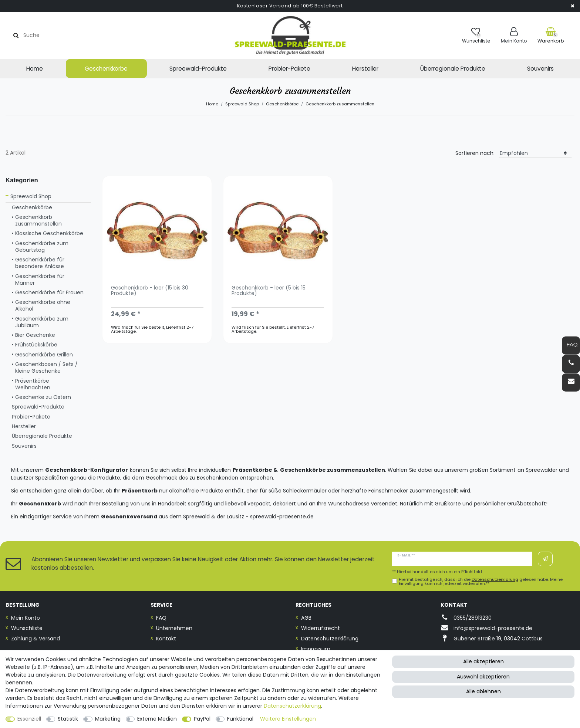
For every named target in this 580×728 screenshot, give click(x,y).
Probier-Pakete (289, 69)
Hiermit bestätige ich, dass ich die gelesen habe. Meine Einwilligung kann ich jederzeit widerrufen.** (481, 582)
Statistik (68, 719)
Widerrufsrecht (321, 628)
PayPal (202, 719)
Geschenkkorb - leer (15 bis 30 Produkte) (150, 291)
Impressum (316, 649)
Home (35, 69)
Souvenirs (540, 69)
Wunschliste (27, 628)
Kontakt (166, 639)
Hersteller (365, 69)
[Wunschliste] (476, 35)
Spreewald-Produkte (198, 69)
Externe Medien (157, 719)
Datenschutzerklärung (330, 639)
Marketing (108, 719)
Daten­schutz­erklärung (292, 706)
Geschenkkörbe (106, 69)
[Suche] (14, 35)
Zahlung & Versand (36, 639)
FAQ (161, 618)
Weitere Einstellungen (288, 719)
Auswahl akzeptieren (483, 677)
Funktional (240, 719)
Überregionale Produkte (453, 69)
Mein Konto (26, 618)
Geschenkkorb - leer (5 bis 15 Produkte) (269, 291)
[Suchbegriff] (72, 35)
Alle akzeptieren (483, 661)
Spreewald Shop (242, 104)
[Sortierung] (535, 153)
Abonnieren (545, 559)
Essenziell (29, 719)
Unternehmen (174, 628)
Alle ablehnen (483, 691)
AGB (306, 618)
